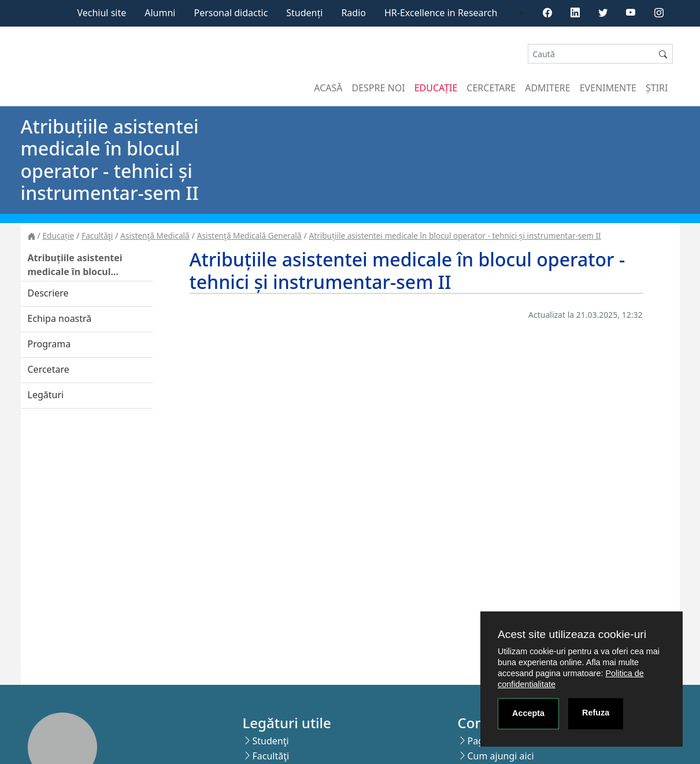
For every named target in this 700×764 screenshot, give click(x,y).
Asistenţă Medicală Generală (249, 235)
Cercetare (491, 88)
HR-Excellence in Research (441, 13)
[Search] (591, 54)
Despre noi (379, 88)
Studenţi (270, 741)
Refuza (596, 713)
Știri (657, 88)
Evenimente (608, 88)
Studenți (304, 13)
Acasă (328, 88)
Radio (353, 13)
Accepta (528, 713)
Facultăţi (97, 235)
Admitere (547, 88)
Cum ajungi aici (500, 756)
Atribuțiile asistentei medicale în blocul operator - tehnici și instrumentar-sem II (455, 235)
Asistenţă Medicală (155, 235)
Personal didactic (231, 13)
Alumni (160, 13)
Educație (436, 88)
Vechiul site (101, 13)
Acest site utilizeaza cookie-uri (572, 634)
